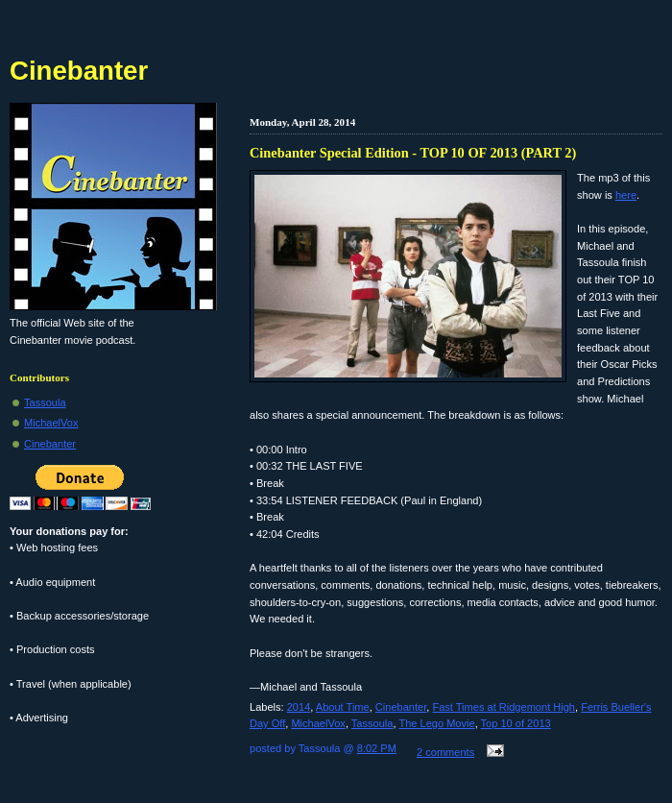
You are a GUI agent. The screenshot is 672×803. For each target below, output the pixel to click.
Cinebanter (401, 707)
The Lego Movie (436, 723)
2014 (299, 707)
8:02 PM (377, 748)
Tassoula (372, 723)
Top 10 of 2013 (516, 723)
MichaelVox (318, 723)
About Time (343, 707)
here (626, 195)
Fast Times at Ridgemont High (504, 707)
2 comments (445, 752)
